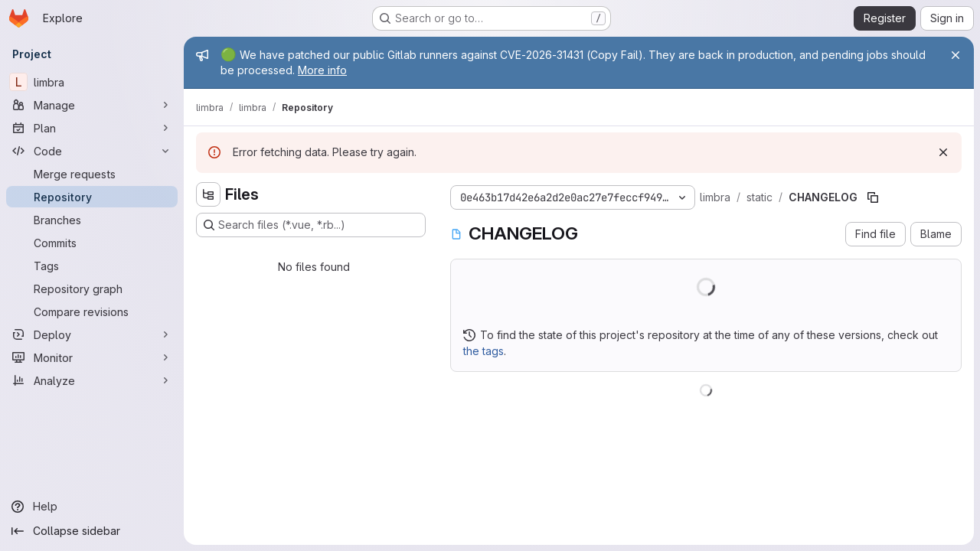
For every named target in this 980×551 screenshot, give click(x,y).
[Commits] (92, 243)
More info (322, 70)
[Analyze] (92, 380)
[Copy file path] (873, 197)
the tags (483, 351)
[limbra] (92, 82)
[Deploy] (92, 334)
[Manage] (92, 105)
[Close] (955, 55)
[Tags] (92, 266)
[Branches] (92, 220)
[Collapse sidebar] (92, 531)
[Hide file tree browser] (208, 194)
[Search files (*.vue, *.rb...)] (311, 225)
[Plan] (92, 128)
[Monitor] (92, 357)
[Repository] (92, 197)
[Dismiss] (943, 152)
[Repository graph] (92, 289)
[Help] (92, 507)
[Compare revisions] (92, 311)
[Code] (92, 151)
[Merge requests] (92, 174)
